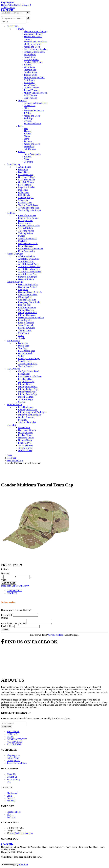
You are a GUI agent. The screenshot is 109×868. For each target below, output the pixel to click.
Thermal (28, 131)
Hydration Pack (25, 353)
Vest (26, 129)
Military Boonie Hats (28, 387)
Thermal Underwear (33, 37)
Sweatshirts (29, 146)
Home (4, 5)
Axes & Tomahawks (27, 238)
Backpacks (23, 343)
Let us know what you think (14, 624)
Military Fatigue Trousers (35, 93)
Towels (21, 338)
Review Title (7, 615)
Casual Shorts (30, 57)
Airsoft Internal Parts (28, 274)
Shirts (26, 139)
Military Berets (25, 384)
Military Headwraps (27, 392)
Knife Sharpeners (26, 246)
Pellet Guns (23, 192)
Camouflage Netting (27, 287)
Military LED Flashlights (30, 415)
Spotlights (23, 420)
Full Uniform (30, 149)
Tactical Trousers (32, 90)
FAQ (9, 783)
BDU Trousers (30, 98)
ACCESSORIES (14, 743)
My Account (12, 794)
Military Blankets (26, 310)
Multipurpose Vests (33, 44)
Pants (26, 159)
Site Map (11, 801)
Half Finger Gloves (27, 430)
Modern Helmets (26, 397)
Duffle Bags (24, 346)
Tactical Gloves (25, 448)
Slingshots (23, 200)
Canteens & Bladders (28, 295)
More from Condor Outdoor (15, 586)
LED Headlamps (26, 407)
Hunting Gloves (25, 433)
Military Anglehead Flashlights (32, 412)
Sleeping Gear (25, 330)
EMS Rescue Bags (27, 351)
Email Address (8, 627)
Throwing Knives (26, 231)
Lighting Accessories (28, 410)
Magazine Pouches (27, 187)
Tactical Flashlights (27, 422)
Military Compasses (27, 315)
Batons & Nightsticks (28, 284)
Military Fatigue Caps (28, 389)
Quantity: (5, 573)
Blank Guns (24, 172)
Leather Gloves (25, 435)
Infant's (22, 152)
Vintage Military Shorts (35, 52)
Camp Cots (23, 289)
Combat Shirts (30, 72)
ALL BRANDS (14, 745)
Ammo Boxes (24, 167)
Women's (22, 100)
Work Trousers (31, 85)
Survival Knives (26, 228)
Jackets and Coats (32, 47)
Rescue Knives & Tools (29, 226)
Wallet (21, 356)
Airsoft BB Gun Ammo (29, 259)
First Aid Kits (24, 305)
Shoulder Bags (25, 361)
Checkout (23, 865)
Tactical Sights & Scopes (30, 210)
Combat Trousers (32, 88)
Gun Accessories (26, 175)
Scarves (22, 402)
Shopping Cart (13, 756)
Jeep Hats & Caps (26, 381)
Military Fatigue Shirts (34, 77)
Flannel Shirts (30, 70)
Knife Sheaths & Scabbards (31, 249)
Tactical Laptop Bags (28, 364)
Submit (5, 630)
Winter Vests (30, 106)
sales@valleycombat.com (21, 834)
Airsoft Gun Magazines (29, 269)
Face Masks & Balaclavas (30, 376)
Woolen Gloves (25, 450)
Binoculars (23, 169)
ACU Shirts (29, 80)
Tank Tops (29, 118)
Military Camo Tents (28, 312)
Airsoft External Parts (28, 264)
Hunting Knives (25, 221)
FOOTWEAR (13, 732)
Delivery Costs (14, 761)
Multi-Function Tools (28, 244)
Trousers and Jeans (32, 123)
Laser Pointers (25, 185)
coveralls (28, 39)
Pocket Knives (25, 223)
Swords (22, 236)
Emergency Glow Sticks (29, 302)
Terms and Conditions (17, 764)
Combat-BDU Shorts (33, 62)
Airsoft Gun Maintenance (30, 272)
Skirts (26, 108)
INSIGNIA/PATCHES (17, 740)
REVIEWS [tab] (12, 593)
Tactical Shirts (30, 75)
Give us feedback (56, 636)
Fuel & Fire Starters (27, 307)
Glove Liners (24, 427)
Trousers (28, 141)
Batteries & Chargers (28, 277)
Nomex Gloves (25, 440)
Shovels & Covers (26, 328)
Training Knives (26, 233)
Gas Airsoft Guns (26, 279)
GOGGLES (12, 735)
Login (4, 2)
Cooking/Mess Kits (27, 300)
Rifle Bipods (24, 195)
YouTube (11, 818)
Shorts (27, 136)
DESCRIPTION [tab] (14, 591)
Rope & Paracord (26, 323)
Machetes (22, 241)
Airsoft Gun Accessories (29, 267)
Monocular (23, 190)
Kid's (21, 126)
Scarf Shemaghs (26, 399)
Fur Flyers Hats (25, 379)
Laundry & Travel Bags (29, 358)
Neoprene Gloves (26, 438)
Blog (9, 815)
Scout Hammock (26, 325)
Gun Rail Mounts (26, 182)
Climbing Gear (25, 297)
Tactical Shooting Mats (29, 208)
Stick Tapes (23, 333)
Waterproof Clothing (33, 34)
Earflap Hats (24, 374)
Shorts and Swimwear (34, 111)
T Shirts (27, 65)
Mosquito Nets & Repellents (31, 318)
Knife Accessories (26, 251)
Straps (21, 335)
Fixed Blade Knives (27, 215)
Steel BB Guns (25, 203)
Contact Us (19, 5)
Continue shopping (10, 865)
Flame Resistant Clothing (35, 31)
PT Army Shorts (31, 60)
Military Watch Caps (28, 394)
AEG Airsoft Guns (27, 256)
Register (10, 2)
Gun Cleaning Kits (27, 180)
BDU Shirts (29, 83)
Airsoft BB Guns (26, 261)
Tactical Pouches (26, 366)
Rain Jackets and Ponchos (36, 49)
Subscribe (6, 727)
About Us (11, 775)
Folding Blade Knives (28, 218)
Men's (21, 29)
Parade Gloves (25, 443)
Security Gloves (25, 445)
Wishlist (10, 5)
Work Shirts (29, 67)
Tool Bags (23, 348)
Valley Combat (8, 7)
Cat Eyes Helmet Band (29, 371)
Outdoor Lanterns (26, 417)
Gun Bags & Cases (27, 177)
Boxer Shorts (30, 54)
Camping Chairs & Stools (30, 292)
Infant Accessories (32, 154)
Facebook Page (14, 813)
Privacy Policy (13, 780)
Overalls (28, 121)
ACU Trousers (30, 95)
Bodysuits (28, 162)
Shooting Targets (26, 198)
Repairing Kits (25, 320)
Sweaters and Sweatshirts (35, 42)
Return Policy (13, 759)
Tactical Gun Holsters (28, 205)
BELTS (10, 737)
